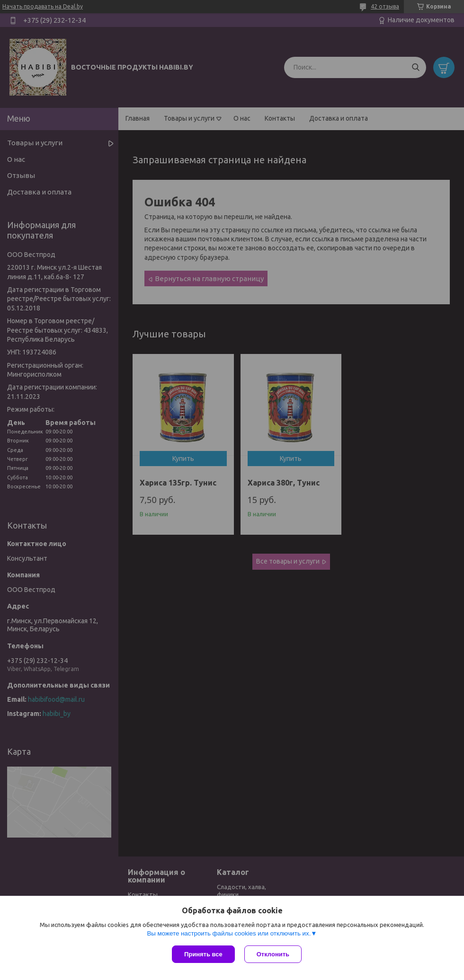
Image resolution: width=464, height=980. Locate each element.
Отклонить (273, 954)
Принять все (203, 954)
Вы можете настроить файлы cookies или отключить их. (229, 933)
